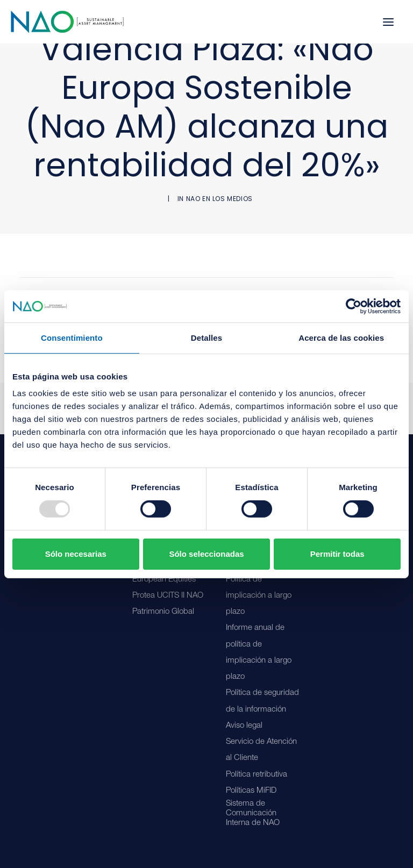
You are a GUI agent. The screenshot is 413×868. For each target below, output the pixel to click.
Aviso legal (244, 726)
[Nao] (67, 22)
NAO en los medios (219, 199)
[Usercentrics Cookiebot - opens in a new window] (354, 306)
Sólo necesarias (76, 554)
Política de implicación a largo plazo (259, 596)
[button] (388, 22)
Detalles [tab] (206, 337)
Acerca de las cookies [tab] (341, 337)
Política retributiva (257, 775)
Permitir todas (337, 554)
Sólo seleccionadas (206, 554)
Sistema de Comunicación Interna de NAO (253, 813)
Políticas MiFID (251, 791)
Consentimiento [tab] (72, 337)
